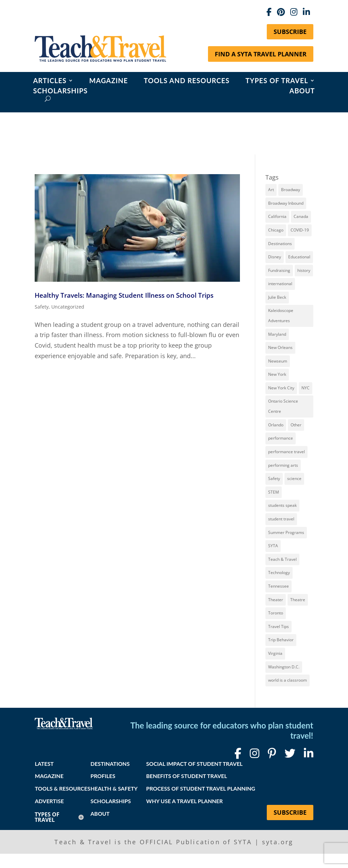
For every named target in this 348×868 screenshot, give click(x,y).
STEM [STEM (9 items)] (274, 492)
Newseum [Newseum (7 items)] (278, 361)
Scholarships (60, 91)
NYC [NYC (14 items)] (306, 388)
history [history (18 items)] (304, 270)
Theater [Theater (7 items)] (276, 600)
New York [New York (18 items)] (277, 374)
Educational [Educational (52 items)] (299, 257)
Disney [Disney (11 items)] (275, 257)
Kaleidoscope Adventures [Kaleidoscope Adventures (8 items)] (281, 316)
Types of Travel (277, 81)
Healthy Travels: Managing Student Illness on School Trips (124, 295)
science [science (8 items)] (294, 478)
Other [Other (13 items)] (296, 425)
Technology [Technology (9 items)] (279, 572)
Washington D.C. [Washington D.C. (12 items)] (284, 667)
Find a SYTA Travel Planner (261, 54)
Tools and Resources (187, 81)
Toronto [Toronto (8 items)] (276, 613)
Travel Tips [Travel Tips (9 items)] (279, 626)
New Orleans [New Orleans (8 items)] (280, 347)
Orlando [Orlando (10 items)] (276, 425)
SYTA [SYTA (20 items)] (273, 546)
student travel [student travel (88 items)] (281, 519)
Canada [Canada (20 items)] (301, 216)
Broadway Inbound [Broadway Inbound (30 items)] (286, 203)
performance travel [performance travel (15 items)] (286, 452)
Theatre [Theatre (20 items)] (298, 600)
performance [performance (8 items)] (281, 438)
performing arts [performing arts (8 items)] (283, 465)
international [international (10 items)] (280, 284)
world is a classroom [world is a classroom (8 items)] (288, 680)
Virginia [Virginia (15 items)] (275, 653)
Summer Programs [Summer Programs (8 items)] (286, 532)
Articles (50, 81)
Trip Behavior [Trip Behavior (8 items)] (281, 640)
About (302, 91)
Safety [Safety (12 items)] (274, 478)
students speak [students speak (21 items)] (282, 505)
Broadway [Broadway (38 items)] (291, 190)
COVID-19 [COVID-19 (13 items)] (300, 230)
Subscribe (290, 32)
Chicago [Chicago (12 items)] (276, 230)
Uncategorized (68, 307)
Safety (42, 307)
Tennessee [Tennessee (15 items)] (279, 586)
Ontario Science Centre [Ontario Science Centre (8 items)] (283, 406)
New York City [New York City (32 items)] (281, 388)
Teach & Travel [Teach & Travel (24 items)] (282, 559)
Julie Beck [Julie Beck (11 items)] (277, 297)
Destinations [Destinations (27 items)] (280, 244)
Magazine (109, 81)
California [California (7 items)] (277, 216)
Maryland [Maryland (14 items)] (277, 334)
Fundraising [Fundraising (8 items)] (279, 270)
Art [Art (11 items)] (271, 190)
